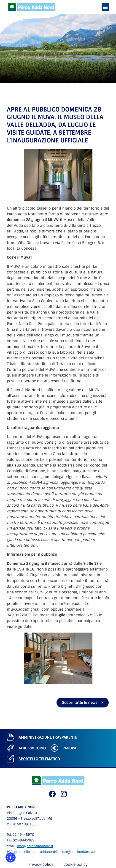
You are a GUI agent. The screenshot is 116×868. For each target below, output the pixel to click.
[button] (105, 7)
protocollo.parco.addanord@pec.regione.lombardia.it (55, 852)
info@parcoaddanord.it (35, 846)
